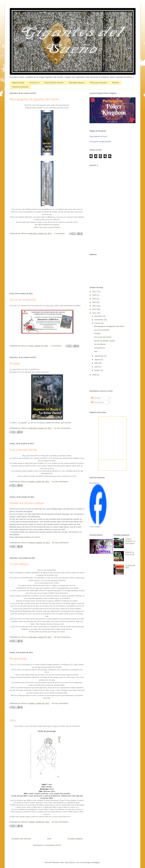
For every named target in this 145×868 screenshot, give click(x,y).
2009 (95, 375)
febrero (98, 370)
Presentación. (19, 658)
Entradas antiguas (75, 839)
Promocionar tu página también (100, 142)
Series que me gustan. (98, 83)
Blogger (97, 862)
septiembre (99, 356)
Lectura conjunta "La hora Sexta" (130, 541)
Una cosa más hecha (23, 450)
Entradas (96, 398)
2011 (95, 313)
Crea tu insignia (95, 527)
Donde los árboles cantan (27, 503)
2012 (95, 309)
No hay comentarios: (62, 428)
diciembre (99, 316)
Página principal (18, 83)
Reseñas (115, 83)
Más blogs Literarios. (77, 83)
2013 (95, 306)
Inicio (49, 839)
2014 (95, 302)
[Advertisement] (47, 266)
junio (97, 367)
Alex (13, 720)
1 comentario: (60, 233)
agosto (98, 359)
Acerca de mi (34, 83)
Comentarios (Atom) (53, 845)
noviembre (99, 320)
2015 (95, 299)
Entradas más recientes (21, 839)
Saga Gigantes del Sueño (98, 136)
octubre (98, 323)
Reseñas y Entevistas (20, 87)
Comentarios (97, 402)
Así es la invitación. (23, 300)
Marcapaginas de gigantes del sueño (34, 99)
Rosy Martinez (94, 483)
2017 (95, 292)
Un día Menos (19, 564)
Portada (15, 363)
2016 (95, 295)
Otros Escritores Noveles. (54, 83)
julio (97, 363)
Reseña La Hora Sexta (130, 553)
